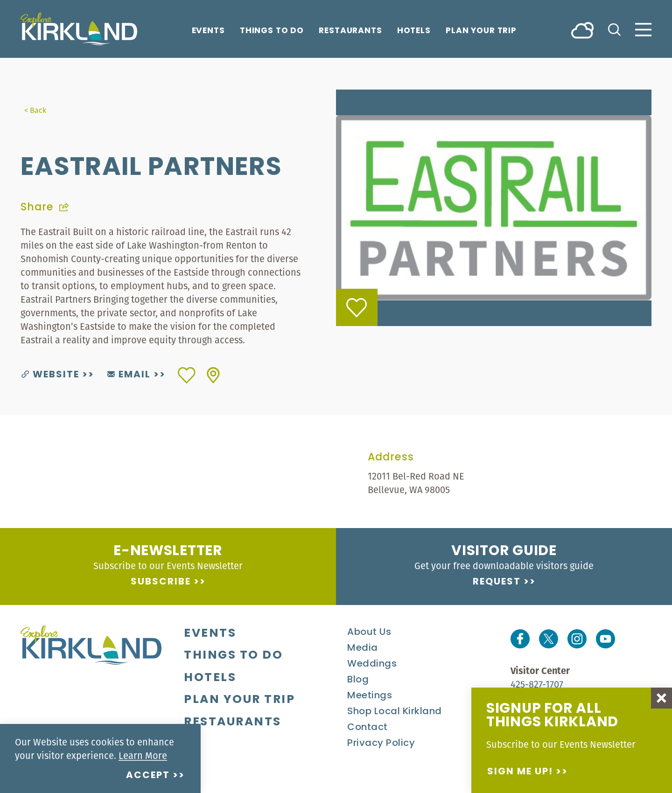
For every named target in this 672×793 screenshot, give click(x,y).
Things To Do (272, 31)
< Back (35, 110)
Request (497, 582)
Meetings (370, 696)
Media (363, 648)
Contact (367, 728)
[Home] (79, 29)
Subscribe (161, 582)
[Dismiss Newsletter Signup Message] (661, 698)
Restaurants (350, 31)
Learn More (143, 755)
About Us (369, 633)
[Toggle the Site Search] (614, 29)
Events (208, 31)
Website (50, 375)
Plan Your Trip (481, 31)
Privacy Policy (381, 744)
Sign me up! (520, 772)
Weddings (372, 664)
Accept (148, 776)
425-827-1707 (537, 684)
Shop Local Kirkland (395, 712)
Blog (358, 680)
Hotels (414, 31)
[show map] (213, 375)
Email (129, 375)
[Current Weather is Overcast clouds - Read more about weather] (582, 30)
